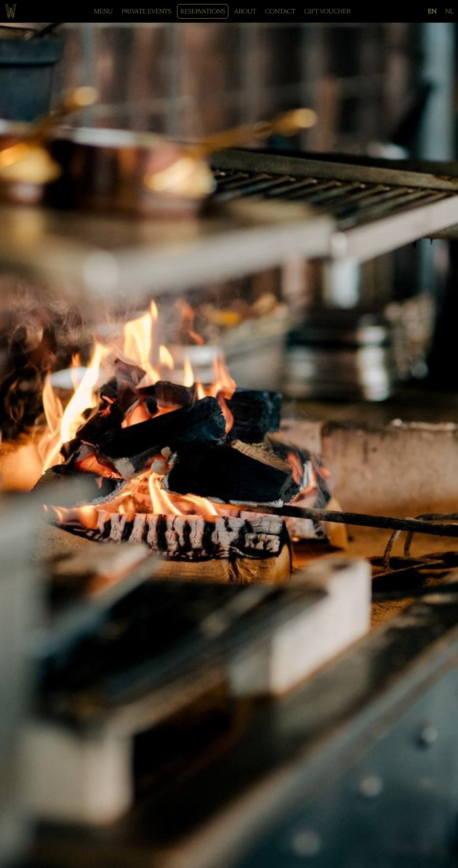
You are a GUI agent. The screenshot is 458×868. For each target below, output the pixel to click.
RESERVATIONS (203, 11)
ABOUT (245, 11)
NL (449, 11)
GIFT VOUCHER (328, 11)
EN (432, 11)
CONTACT (280, 11)
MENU (103, 11)
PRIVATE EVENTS (146, 11)
